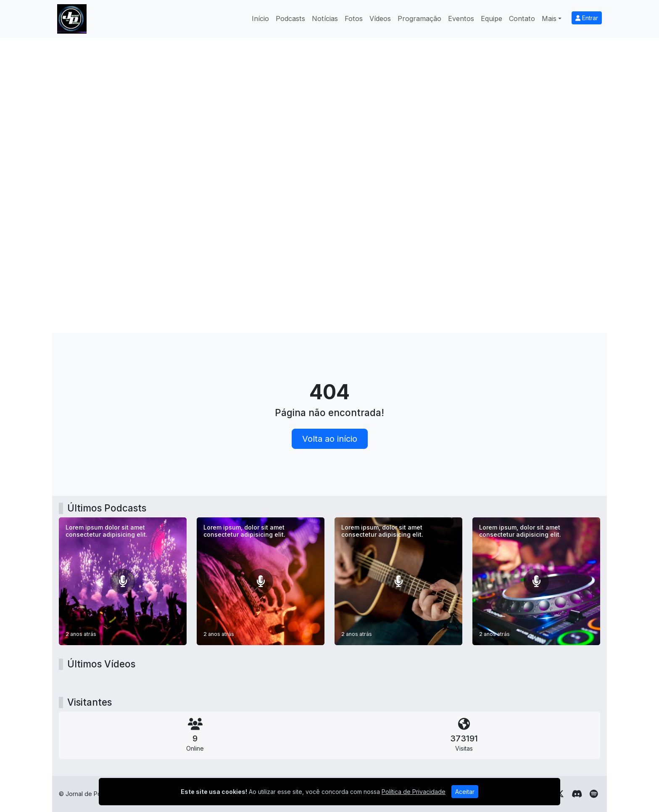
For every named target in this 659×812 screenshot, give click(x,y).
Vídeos (380, 18)
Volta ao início (330, 439)
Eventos (461, 18)
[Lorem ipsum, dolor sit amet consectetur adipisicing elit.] (261, 581)
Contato (522, 18)
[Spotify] (594, 794)
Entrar (587, 18)
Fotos (354, 18)
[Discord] (577, 794)
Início (260, 18)
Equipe (492, 18)
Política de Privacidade (414, 792)
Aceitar (465, 792)
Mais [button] (549, 18)
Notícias (325, 18)
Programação (419, 18)
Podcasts (290, 18)
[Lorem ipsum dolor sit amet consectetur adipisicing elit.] (123, 581)
